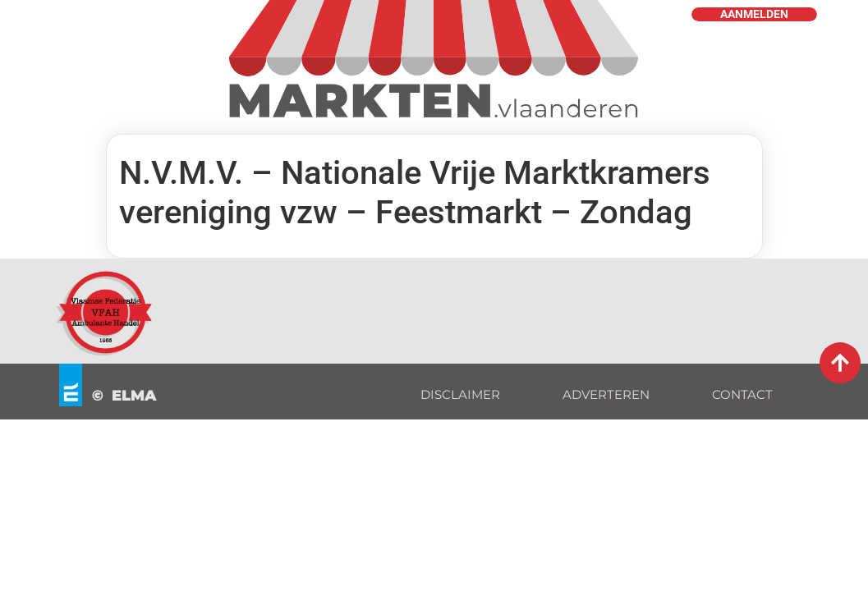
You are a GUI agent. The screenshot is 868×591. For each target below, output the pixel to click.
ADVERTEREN (606, 394)
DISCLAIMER (460, 394)
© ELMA (124, 396)
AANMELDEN (754, 14)
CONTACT (742, 394)
